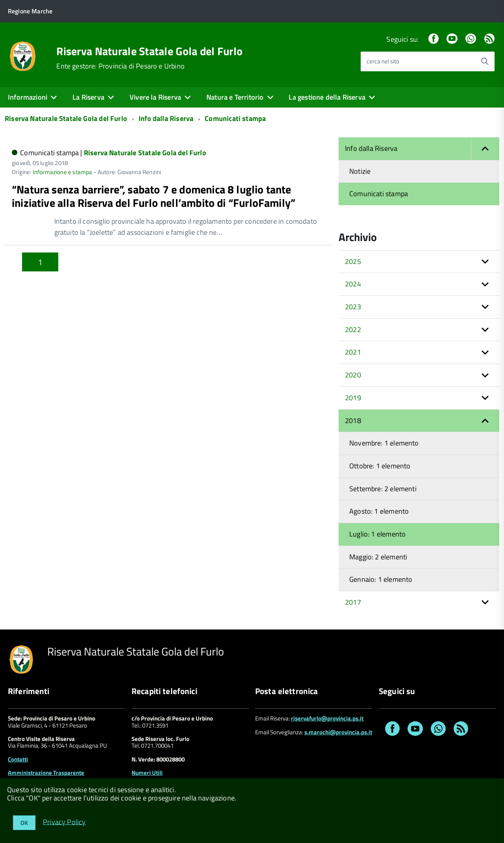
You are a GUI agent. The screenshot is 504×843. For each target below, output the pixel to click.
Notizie (360, 171)
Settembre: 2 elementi (383, 489)
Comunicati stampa (235, 118)
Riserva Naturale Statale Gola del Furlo (149, 51)
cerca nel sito (383, 61)
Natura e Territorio (235, 97)
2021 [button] (353, 352)
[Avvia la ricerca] (485, 61)
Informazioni (28, 97)
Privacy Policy (64, 822)
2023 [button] (353, 307)
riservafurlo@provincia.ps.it (327, 718)
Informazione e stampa (63, 172)
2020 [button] (353, 375)
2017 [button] (353, 602)
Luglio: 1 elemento (377, 534)
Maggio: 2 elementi (378, 557)
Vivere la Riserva (155, 97)
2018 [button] (353, 421)
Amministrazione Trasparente (46, 773)
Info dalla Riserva (166, 118)
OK (24, 823)
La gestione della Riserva (327, 97)
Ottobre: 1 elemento (380, 466)
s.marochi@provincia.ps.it (338, 732)
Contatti (18, 759)
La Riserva (88, 97)
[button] (485, 149)
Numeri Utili (147, 773)
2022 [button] (353, 330)
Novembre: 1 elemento (384, 443)
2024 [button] (353, 284)
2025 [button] (353, 261)
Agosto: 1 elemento (379, 511)
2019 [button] (353, 398)
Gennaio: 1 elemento (381, 579)
